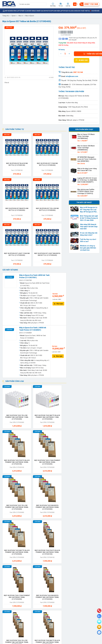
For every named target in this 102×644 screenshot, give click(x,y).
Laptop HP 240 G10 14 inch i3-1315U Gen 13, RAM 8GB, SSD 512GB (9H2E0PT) (87, 175)
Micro (71, 490)
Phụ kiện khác (42, 536)
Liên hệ (5, 565)
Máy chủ (40, 483)
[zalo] (99, 616)
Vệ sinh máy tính (41, 521)
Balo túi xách (90, 536)
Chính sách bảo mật (64, 568)
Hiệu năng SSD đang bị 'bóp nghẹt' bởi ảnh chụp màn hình (88, 221)
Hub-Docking (58, 490)
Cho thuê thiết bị (84, 11)
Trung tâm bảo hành (27, 562)
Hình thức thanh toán (65, 556)
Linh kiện (9, 498)
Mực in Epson (30, 16)
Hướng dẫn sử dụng (46, 565)
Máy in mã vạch (59, 483)
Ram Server (10, 513)
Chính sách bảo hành (65, 562)
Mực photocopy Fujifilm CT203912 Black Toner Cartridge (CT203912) (85, 186)
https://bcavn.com (14, 596)
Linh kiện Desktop (88, 499)
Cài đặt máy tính (10, 521)
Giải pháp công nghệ (46, 568)
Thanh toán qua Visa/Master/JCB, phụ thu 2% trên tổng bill (78, 39)
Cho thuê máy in (42, 514)
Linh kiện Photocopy (41, 506)
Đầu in (8, 542)
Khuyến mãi (95, 11)
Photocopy (49, 11)
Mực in (35, 11)
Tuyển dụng (6, 559)
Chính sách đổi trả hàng (65, 565)
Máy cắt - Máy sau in (27, 484)
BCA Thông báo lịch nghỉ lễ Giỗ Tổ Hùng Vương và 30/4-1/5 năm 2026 (89, 213)
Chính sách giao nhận (65, 559)
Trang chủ (6, 16)
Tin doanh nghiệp (45, 562)
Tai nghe (56, 536)
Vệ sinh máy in (27, 521)
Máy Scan (25, 11)
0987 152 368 (14, 590)
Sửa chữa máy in (58, 521)
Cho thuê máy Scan (58, 514)
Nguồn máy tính (25, 491)
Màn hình (13, 11)
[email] (99, 622)
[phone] (99, 611)
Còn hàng (9, 215)
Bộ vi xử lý (9, 536)
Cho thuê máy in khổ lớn (90, 521)
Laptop (19, 11)
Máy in (31, 11)
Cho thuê (41, 498)
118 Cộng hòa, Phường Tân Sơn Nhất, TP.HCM (82, 80)
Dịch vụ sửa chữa (71, 11)
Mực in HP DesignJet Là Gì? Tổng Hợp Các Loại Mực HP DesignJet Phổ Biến (88, 204)
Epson (14, 16)
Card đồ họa (58, 528)
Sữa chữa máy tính (74, 521)
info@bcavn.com (72, 76)
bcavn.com (81, 556)
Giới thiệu (5, 556)
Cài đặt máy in (90, 513)
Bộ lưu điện (73, 483)
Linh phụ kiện (10, 528)
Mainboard (25, 528)
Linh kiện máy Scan (26, 506)
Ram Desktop (89, 505)
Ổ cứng (71, 528)
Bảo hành (88, 490)
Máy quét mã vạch (58, 499)
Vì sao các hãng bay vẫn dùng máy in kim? (88, 228)
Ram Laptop (73, 505)
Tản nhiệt (72, 536)
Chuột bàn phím (88, 529)
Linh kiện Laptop (59, 11)
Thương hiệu (25, 556)
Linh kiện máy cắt (10, 506)
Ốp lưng (40, 490)
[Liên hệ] (99, 627)
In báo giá (82, 60)
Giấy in (87, 483)
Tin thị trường (44, 559)
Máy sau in (42, 11)
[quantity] (65, 54)
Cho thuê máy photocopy (74, 514)
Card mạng (25, 536)
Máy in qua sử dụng (27, 499)
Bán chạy (9, 27)
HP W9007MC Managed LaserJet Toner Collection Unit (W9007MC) (87, 155)
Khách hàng (6, 562)
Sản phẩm (24, 559)
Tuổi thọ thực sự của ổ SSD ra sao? (88, 235)
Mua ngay (58, 241)
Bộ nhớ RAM (41, 528)
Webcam (24, 513)
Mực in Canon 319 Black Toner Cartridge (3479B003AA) (87, 135)
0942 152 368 (73, 620)
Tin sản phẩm (44, 556)
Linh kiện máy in (11, 490)
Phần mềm (41, 542)
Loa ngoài (57, 505)
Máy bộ (7, 11)
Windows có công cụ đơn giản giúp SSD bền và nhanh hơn (89, 242)
